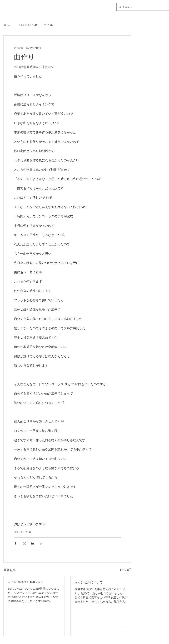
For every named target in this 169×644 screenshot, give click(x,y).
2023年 (49, 25)
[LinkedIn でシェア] (33, 543)
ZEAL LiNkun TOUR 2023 (25, 582)
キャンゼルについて (89, 582)
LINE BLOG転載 (28, 25)
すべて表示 (125, 570)
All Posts (8, 25)
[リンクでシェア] (41, 543)
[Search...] (142, 7)
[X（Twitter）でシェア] (24, 543)
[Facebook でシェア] (16, 543)
